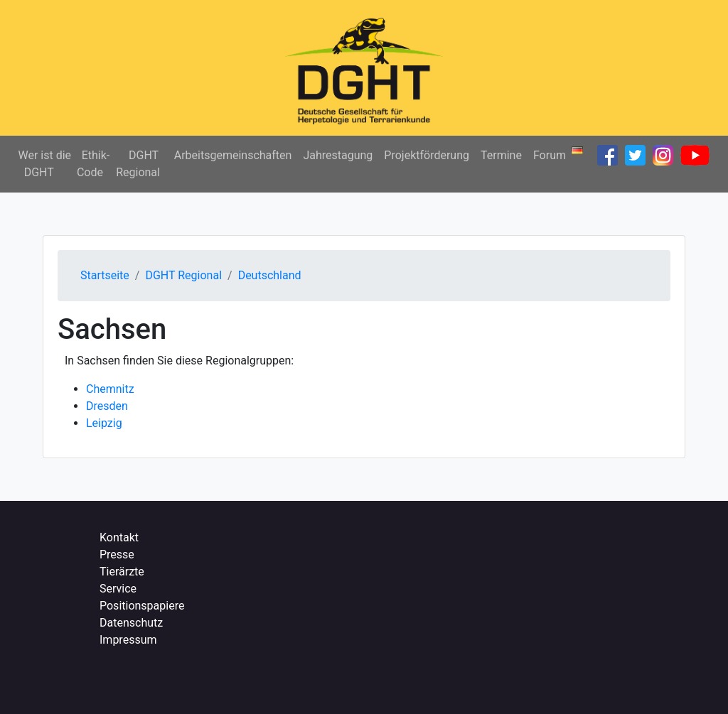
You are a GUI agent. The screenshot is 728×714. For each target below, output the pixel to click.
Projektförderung (427, 155)
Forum (550, 155)
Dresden (107, 406)
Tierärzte (122, 572)
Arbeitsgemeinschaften (233, 155)
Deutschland (270, 275)
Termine (501, 155)
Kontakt (119, 537)
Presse (117, 555)
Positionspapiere (142, 606)
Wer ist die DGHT (44, 164)
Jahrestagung (338, 155)
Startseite (105, 275)
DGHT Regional (138, 164)
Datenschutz (131, 623)
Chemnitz (110, 389)
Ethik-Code (93, 164)
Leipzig (104, 423)
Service (118, 589)
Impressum (128, 640)
